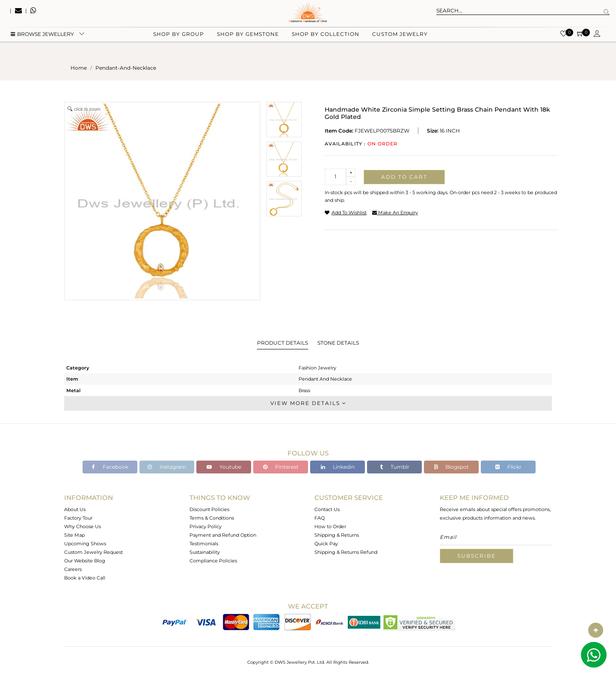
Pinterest (281, 467)
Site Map (74, 535)
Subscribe (477, 556)
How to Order (330, 526)
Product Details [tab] (283, 343)
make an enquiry (395, 213)
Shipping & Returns (337, 535)
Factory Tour (78, 518)
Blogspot (451, 467)
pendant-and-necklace (126, 68)
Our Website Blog (85, 561)
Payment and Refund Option (223, 535)
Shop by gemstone (248, 43)
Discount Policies (209, 509)
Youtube (224, 467)
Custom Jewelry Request (93, 552)
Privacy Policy (206, 526)
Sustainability (205, 552)
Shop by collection (326, 43)
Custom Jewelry (400, 43)
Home (79, 68)
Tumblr (395, 467)
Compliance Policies (213, 561)
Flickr (508, 467)
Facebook (110, 467)
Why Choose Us (83, 526)
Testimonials (204, 544)
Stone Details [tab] (338, 343)
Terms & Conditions (212, 518)
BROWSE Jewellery (42, 43)
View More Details (308, 403)
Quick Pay (326, 544)
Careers (73, 569)
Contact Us (327, 509)
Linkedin (338, 467)
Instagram (167, 467)
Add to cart (404, 177)
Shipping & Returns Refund (346, 552)
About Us (75, 509)
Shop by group (179, 43)
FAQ (320, 518)
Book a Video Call (85, 578)
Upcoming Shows (85, 544)
